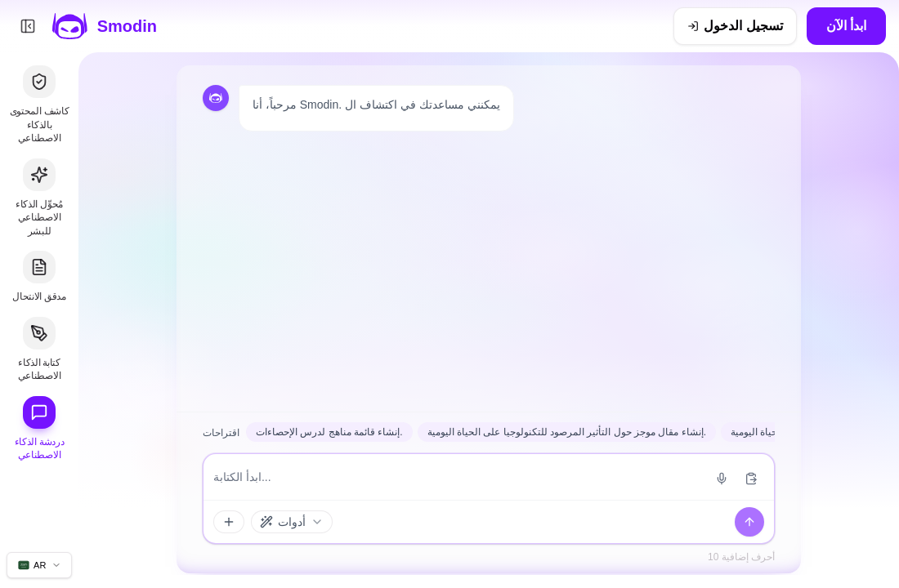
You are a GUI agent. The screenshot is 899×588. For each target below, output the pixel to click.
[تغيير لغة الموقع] (39, 565)
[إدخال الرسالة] (458, 477)
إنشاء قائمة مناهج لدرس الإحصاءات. (329, 432)
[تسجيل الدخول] (735, 26)
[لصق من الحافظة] (751, 479)
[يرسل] (749, 522)
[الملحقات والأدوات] (229, 522)
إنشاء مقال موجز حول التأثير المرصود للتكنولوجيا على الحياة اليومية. (567, 432)
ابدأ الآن (846, 26)
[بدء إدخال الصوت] (722, 479)
